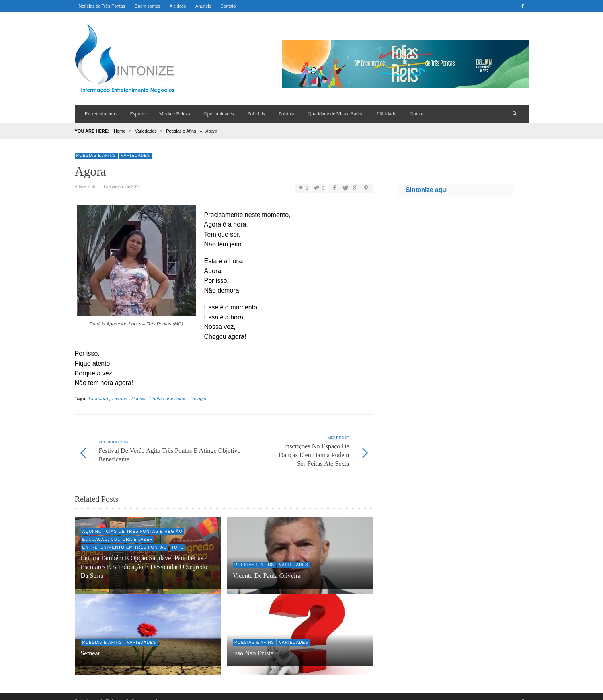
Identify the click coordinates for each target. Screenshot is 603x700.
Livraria (120, 398)
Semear (91, 645)
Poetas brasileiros (168, 398)
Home (120, 131)
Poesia (139, 398)
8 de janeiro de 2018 (122, 187)
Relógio (199, 398)
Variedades (146, 131)
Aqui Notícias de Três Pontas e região (133, 523)
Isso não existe (253, 645)
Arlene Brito (86, 187)
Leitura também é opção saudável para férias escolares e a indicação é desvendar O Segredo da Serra (144, 558)
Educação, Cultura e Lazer (118, 531)
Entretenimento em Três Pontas (125, 539)
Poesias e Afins (181, 131)
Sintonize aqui (427, 190)
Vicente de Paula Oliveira (267, 567)
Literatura (98, 398)
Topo (178, 539)
